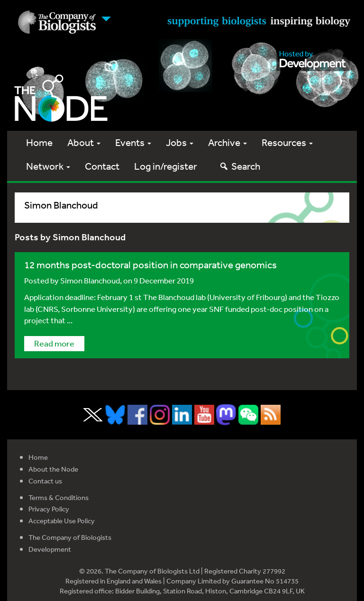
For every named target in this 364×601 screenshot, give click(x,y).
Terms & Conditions (59, 497)
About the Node (53, 469)
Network (48, 166)
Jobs (180, 142)
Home (39, 142)
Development (50, 549)
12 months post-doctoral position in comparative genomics (150, 265)
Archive (227, 142)
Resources (287, 142)
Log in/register (166, 166)
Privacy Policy (49, 509)
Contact (102, 166)
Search (240, 166)
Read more (54, 343)
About (84, 142)
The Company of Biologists (70, 537)
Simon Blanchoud (90, 280)
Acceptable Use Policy (62, 521)
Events (133, 142)
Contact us (45, 481)
